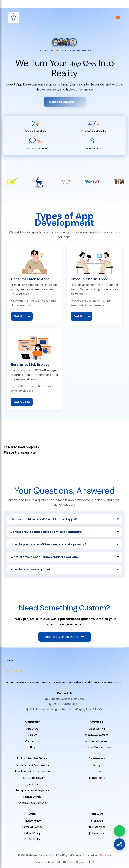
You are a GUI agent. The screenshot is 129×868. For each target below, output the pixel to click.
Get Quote (22, 319)
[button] (118, 18)
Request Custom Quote (65, 637)
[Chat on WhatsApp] (119, 831)
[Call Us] (119, 844)
